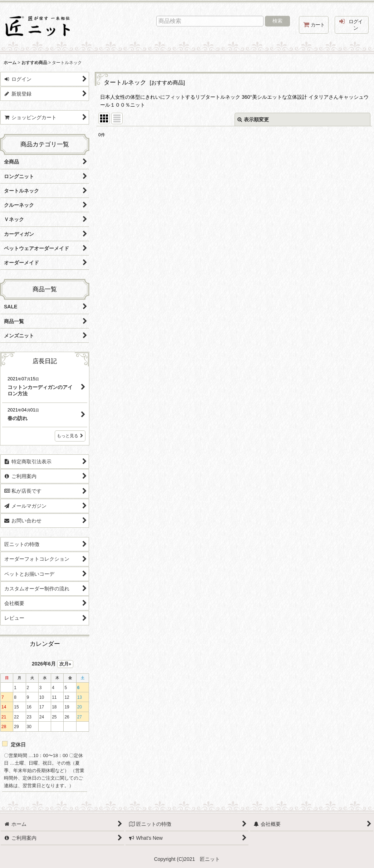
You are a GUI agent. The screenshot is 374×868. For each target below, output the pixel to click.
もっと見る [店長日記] (70, 436)
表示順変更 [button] (253, 120)
